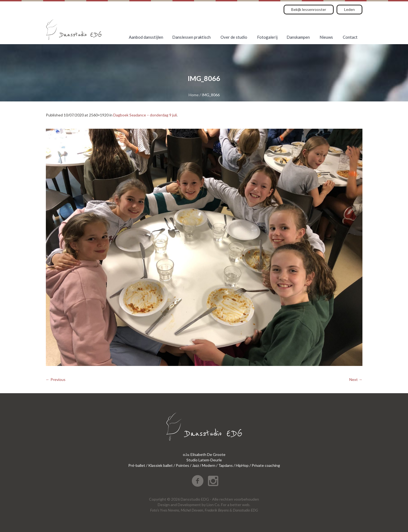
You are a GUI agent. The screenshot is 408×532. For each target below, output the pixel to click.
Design (164, 505)
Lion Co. (213, 505)
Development (189, 505)
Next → (356, 379)
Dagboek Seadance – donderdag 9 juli (145, 115)
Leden (349, 9)
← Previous (56, 379)
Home (194, 95)
